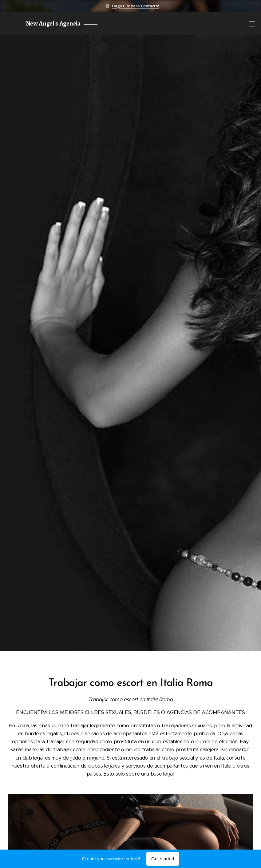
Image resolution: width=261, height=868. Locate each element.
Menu (252, 24)
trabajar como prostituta (170, 750)
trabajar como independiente (86, 750)
